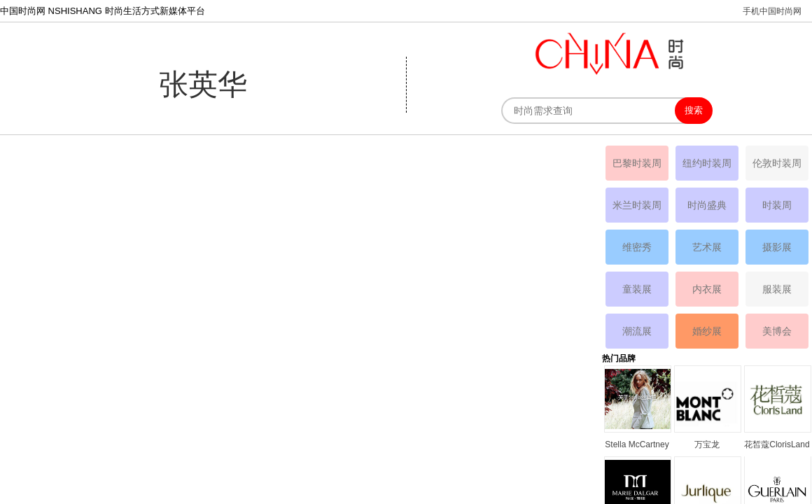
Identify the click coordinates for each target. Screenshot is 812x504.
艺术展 (707, 247)
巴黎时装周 (637, 163)
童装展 (637, 289)
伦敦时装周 (777, 163)
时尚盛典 (707, 205)
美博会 (777, 331)
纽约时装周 (707, 163)
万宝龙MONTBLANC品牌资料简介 (707, 446)
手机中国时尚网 (772, 11)
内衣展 (707, 289)
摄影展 (777, 247)
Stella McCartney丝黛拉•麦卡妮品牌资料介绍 (637, 446)
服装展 (777, 289)
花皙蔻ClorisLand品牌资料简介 (777, 446)
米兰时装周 (637, 205)
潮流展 (637, 331)
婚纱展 (707, 331)
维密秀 (637, 247)
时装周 (777, 205)
